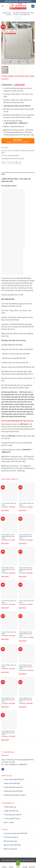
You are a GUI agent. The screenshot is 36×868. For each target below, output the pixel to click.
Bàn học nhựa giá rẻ (10, 849)
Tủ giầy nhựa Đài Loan (11, 811)
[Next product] (16, 18)
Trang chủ (6, 13)
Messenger (25, 865)
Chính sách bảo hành (8, 860)
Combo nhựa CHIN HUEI (12, 783)
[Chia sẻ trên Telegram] (20, 163)
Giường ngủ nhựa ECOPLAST (13, 791)
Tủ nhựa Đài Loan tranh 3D (13, 815)
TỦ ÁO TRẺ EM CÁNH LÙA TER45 (9, 666)
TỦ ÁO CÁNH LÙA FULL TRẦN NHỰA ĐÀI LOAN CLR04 (26, 634)
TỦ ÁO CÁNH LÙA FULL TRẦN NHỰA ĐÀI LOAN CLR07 (26, 569)
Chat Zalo (11, 865)
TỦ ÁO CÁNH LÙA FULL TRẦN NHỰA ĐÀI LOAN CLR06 (26, 536)
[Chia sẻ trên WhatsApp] (3, 163)
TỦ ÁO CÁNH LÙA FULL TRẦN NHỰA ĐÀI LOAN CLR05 (8, 536)
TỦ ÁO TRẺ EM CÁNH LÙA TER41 (26, 602)
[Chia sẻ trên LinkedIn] (17, 163)
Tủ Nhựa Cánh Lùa (10, 807)
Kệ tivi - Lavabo (9, 822)
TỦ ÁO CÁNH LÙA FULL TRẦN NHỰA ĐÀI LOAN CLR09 (8, 569)
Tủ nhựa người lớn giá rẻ (12, 819)
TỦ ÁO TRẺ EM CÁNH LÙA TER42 (9, 602)
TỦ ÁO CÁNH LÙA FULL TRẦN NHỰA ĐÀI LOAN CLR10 (8, 733)
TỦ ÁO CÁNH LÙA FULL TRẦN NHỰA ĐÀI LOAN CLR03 (26, 667)
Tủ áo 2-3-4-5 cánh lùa (21, 15)
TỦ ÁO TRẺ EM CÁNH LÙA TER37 (26, 504)
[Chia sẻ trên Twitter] (10, 163)
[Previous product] (20, 18)
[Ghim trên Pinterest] (13, 163)
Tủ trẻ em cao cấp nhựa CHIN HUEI (15, 833)
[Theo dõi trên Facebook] (3, 769)
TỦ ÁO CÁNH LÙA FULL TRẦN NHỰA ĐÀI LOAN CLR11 (8, 700)
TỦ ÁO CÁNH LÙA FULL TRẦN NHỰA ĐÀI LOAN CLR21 (26, 700)
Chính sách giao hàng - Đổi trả (24, 860)
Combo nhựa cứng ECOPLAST (14, 779)
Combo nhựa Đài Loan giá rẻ (13, 787)
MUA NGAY (5, 511)
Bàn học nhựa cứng (10, 841)
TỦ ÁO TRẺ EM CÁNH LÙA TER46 (9, 633)
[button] (3, 6)
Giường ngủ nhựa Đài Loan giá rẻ (15, 795)
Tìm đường (4, 865)
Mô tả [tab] (3, 174)
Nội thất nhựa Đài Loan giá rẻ (17, 159)
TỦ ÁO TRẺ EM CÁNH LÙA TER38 (9, 504)
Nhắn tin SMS (32, 865)
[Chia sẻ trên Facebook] (7, 163)
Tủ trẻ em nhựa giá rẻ (11, 837)
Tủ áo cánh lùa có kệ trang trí (12, 156)
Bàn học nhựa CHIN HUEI (12, 845)
